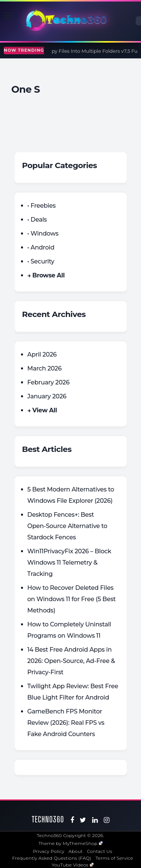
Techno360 (48, 819)
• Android (41, 247)
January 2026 (47, 396)
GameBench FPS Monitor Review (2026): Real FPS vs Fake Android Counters (66, 723)
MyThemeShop (83, 843)
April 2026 (42, 354)
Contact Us (99, 851)
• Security (41, 261)
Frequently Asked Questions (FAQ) (52, 858)
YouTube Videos (73, 865)
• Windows (43, 233)
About (76, 851)
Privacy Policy (49, 851)
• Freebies (42, 206)
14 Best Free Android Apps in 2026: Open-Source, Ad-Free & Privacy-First (71, 661)
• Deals (37, 220)
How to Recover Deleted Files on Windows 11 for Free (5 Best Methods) (72, 599)
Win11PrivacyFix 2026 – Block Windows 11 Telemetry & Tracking (69, 563)
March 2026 (45, 368)
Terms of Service (114, 858)
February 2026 (49, 382)
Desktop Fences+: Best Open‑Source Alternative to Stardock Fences (67, 526)
